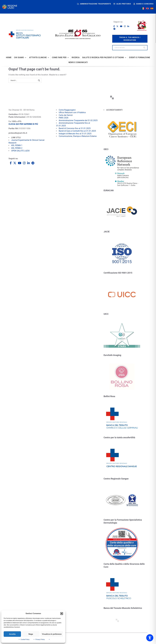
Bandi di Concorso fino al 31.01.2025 (75, 128)
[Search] (144, 48)
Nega (31, 634)
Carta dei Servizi (66, 115)
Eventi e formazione (140, 58)
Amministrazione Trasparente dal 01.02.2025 (78, 120)
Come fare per (61, 58)
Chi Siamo (20, 58)
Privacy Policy (40, 639)
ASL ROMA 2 (17, 148)
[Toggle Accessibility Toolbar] (150, 638)
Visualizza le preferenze (52, 634)
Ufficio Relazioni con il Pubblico (72, 112)
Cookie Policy (25, 639)
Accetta (12, 634)
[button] (62, 614)
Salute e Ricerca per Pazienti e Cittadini (104, 58)
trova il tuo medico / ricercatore (130, 39)
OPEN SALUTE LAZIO (20, 151)
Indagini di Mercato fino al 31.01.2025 (75, 134)
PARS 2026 (64, 118)
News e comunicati (78, 62)
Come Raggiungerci (67, 110)
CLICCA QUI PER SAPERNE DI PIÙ (23, 124)
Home (9, 58)
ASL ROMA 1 (17, 145)
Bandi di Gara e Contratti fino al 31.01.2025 (77, 131)
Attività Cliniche (39, 58)
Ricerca (76, 58)
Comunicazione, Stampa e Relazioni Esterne (78, 136)
